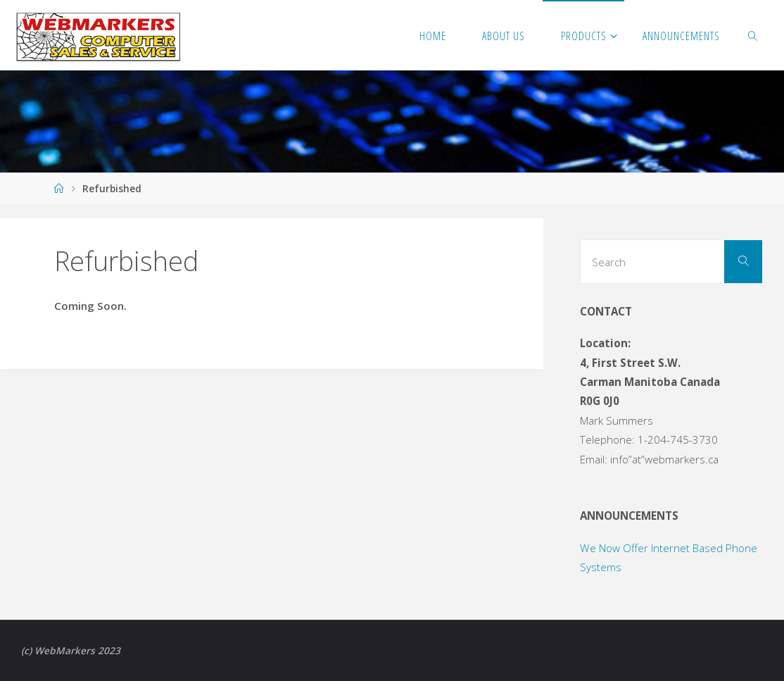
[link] (753, 35)
